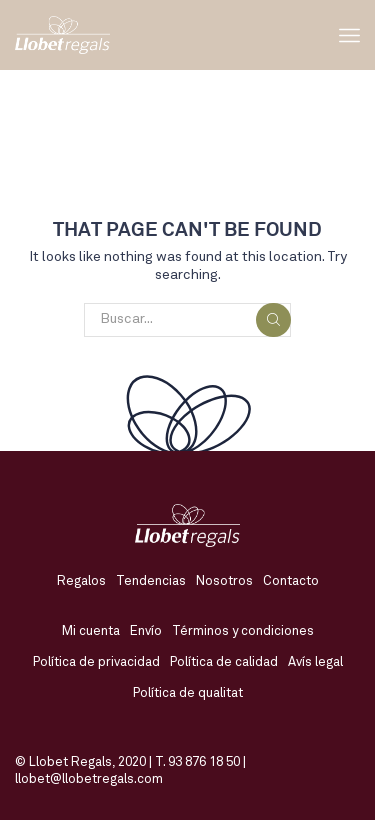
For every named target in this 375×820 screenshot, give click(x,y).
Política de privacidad (96, 662)
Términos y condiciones (243, 631)
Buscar (273, 319)
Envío (146, 631)
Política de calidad (224, 662)
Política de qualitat (188, 693)
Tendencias (151, 581)
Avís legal (315, 662)
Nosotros (224, 581)
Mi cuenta (91, 631)
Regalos (81, 581)
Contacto (291, 581)
